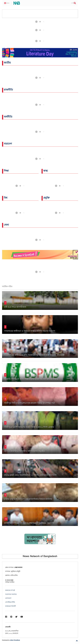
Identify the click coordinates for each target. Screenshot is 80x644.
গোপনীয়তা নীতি (10, 602)
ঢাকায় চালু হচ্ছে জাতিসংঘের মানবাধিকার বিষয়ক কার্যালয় (28, 499)
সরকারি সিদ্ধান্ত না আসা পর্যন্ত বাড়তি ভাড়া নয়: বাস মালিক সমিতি (31, 379)
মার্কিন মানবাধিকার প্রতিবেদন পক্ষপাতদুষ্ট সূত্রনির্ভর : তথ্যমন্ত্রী (29, 523)
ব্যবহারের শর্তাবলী (10, 606)
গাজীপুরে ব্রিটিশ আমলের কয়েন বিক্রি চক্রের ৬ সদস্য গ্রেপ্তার (29, 427)
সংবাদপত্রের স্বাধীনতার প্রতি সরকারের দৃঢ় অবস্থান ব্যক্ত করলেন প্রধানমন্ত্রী (34, 355)
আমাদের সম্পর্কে (10, 590)
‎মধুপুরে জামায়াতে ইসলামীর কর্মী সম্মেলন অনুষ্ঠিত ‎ (25, 451)
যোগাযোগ (8, 598)
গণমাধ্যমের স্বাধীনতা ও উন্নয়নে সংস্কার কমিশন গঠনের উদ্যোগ (30, 331)
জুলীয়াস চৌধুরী (16, 571)
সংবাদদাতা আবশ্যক (11, 594)
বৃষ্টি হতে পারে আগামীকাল (15, 307)
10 (6, 519)
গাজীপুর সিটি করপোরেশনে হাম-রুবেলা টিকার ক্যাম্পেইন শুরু (29, 403)
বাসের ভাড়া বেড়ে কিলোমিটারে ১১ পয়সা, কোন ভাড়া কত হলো (30, 475)
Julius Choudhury (15, 640)
